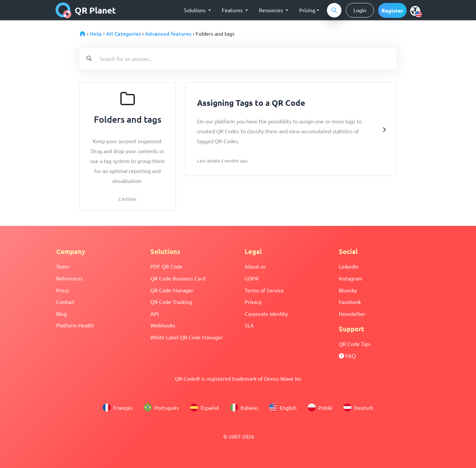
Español (204, 407)
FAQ (347, 356)
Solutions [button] (195, 10)
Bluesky (348, 290)
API (155, 314)
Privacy (253, 302)
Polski (320, 407)
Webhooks (163, 325)
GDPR (252, 278)
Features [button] (233, 10)
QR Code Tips (355, 344)
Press (63, 290)
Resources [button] (272, 10)
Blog (61, 314)
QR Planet (86, 10)
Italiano (244, 407)
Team (63, 266)
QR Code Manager (172, 290)
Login (360, 10)
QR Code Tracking (171, 302)
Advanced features (168, 33)
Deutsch (358, 407)
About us (255, 266)
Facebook (350, 302)
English (283, 407)
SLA (249, 325)
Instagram (351, 278)
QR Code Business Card (178, 278)
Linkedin (349, 266)
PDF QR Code (166, 266)
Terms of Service (264, 290)
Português (161, 407)
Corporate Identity (266, 314)
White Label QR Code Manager (187, 337)
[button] (392, 10)
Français (118, 407)
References (70, 278)
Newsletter (352, 314)
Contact (65, 302)
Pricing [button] (307, 10)
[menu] (415, 11)
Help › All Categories (115, 33)
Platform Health (75, 325)
